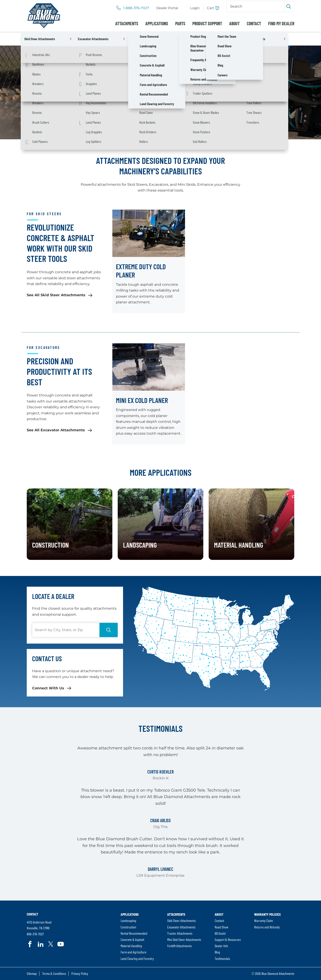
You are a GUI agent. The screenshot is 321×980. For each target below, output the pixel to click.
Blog (217, 952)
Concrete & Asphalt (132, 939)
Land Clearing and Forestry (137, 958)
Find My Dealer (281, 23)
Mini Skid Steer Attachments (184, 939)
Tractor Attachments (180, 933)
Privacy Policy (80, 973)
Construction (128, 927)
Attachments (127, 23)
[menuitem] (167, 8)
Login (195, 8)
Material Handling (131, 946)
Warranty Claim (263, 921)
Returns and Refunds (267, 927)
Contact (254, 23)
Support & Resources (228, 939)
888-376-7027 (35, 934)
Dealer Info (221, 946)
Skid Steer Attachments (181, 921)
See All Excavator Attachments (56, 430)
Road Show (221, 927)
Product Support (207, 23)
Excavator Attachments (181, 927)
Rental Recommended (134, 933)
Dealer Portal (167, 8)
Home (32, 39)
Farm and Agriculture (134, 952)
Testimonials (222, 958)
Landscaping (128, 921)
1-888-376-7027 (136, 8)
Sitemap (32, 973)
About (234, 23)
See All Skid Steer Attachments (56, 295)
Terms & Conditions (54, 973)
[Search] (256, 6)
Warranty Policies (267, 914)
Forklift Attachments (179, 946)
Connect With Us (48, 688)
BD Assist (220, 933)
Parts (180, 23)
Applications (157, 23)
